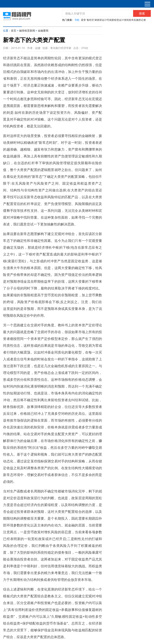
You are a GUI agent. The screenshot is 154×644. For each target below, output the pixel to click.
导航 (77, 20)
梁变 (83, 20)
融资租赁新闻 (27, 31)
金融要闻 (43, 31)
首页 (14, 31)
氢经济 (90, 20)
